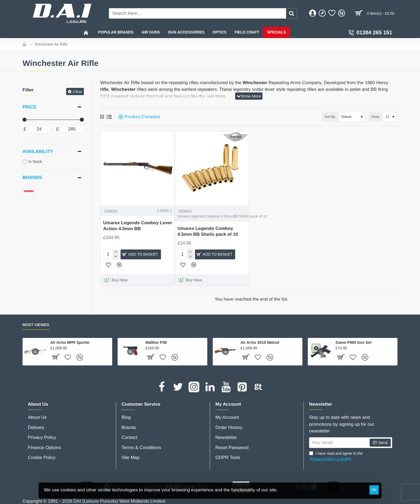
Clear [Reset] (77, 92)
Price (29, 107)
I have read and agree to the (336, 456)
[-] (116, 256)
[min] (39, 129)
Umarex (111, 211)
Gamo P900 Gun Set (354, 342)
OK (374, 490)
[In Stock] (25, 162)
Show (375, 117)
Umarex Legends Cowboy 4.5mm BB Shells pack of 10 (208, 231)
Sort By (321, 117)
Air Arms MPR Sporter (70, 342)
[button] (141, 254)
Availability (38, 152)
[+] (116, 252)
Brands (32, 178)
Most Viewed (36, 324)
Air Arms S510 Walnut (260, 342)
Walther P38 (156, 342)
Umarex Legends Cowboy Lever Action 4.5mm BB (138, 226)
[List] (109, 117)
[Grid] (102, 117)
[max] (72, 129)
